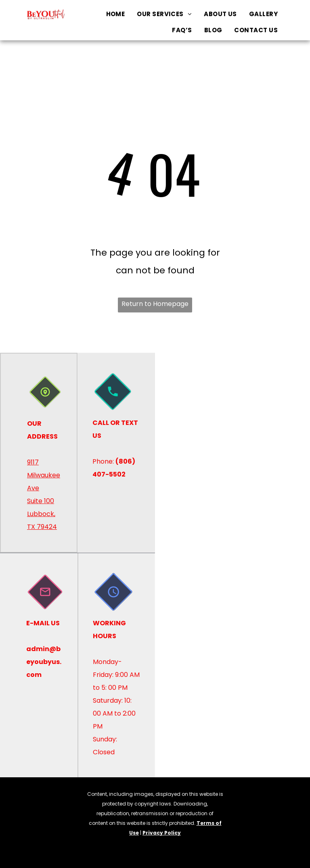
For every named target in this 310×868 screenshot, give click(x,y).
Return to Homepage (155, 304)
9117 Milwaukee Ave (44, 475)
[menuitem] (116, 14)
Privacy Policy (162, 833)
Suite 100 (41, 501)
